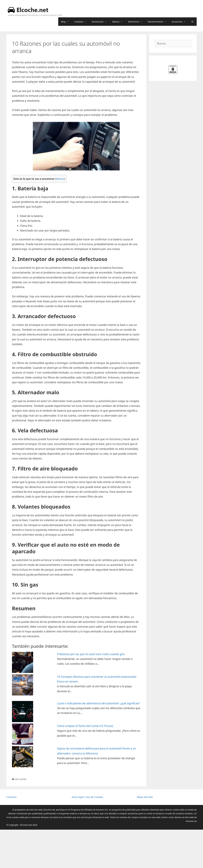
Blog (66, 22)
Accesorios (180, 22)
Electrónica (137, 22)
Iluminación (101, 22)
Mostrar (60, 179)
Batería (119, 22)
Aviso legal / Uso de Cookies (87, 797)
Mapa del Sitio (145, 797)
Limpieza (82, 22)
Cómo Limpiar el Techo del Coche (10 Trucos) (85, 726)
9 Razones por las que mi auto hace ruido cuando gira (91, 654)
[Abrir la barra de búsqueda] (192, 22)
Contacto (11, 797)
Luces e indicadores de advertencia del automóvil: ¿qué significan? (98, 703)
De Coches (21, 779)
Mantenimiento (158, 22)
